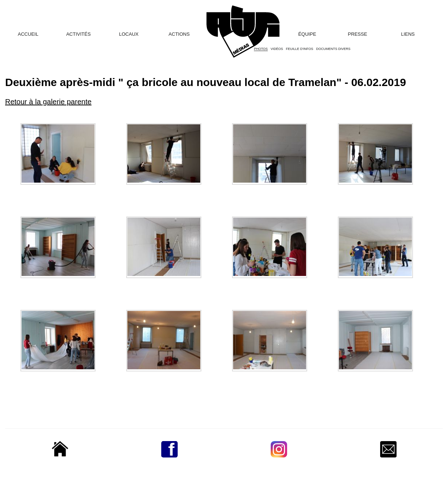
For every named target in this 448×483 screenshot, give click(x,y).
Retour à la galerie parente (48, 102)
